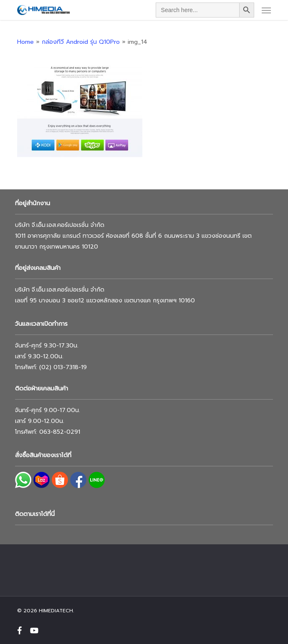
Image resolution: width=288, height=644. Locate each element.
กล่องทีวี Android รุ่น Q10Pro (81, 42)
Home (25, 42)
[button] (266, 10)
